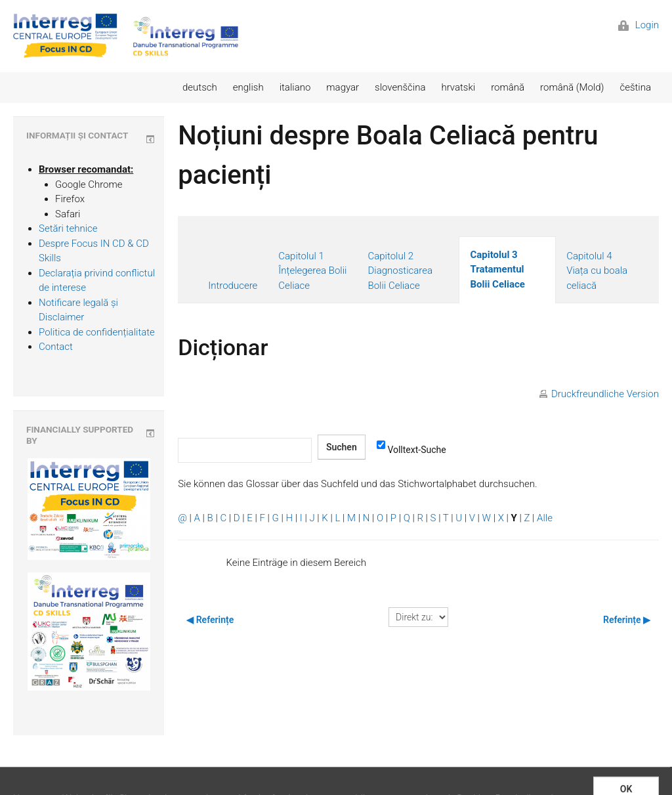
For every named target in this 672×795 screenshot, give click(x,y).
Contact (56, 347)
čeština (635, 87)
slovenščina (400, 87)
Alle (545, 518)
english (248, 87)
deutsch (200, 87)
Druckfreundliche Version (605, 394)
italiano (295, 87)
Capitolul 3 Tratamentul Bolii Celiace (497, 269)
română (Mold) (572, 87)
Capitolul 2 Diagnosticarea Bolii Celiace (400, 271)
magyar (343, 87)
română (508, 87)
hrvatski (458, 87)
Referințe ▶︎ (627, 620)
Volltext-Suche (411, 449)
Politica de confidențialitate (97, 332)
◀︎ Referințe (210, 620)
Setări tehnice (68, 228)
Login (639, 25)
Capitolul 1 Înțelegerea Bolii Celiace (312, 271)
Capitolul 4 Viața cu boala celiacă (597, 271)
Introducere (233, 286)
